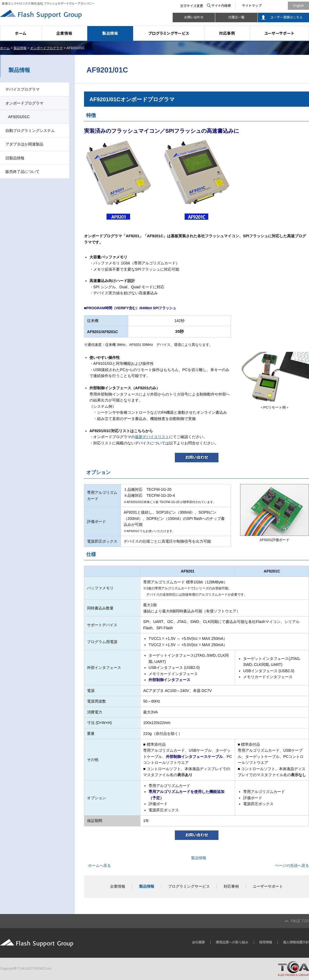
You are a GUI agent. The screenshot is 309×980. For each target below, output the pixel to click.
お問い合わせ (194, 17)
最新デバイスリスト (152, 437)
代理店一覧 (236, 17)
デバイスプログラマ (22, 89)
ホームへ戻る (99, 865)
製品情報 (110, 33)
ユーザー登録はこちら (287, 17)
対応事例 (227, 33)
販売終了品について (22, 172)
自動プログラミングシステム (30, 131)
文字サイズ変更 (192, 6)
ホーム (21, 33)
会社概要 (198, 942)
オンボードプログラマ (46, 48)
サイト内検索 (221, 5)
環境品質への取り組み (232, 942)
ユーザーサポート (279, 33)
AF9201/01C (19, 117)
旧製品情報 (15, 158)
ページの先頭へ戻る (292, 865)
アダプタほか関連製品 (24, 144)
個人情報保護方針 (296, 942)
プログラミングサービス (169, 33)
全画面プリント (268, 48)
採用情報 (266, 942)
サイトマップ (252, 5)
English (299, 5)
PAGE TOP (300, 921)
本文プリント (297, 48)
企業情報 (64, 33)
